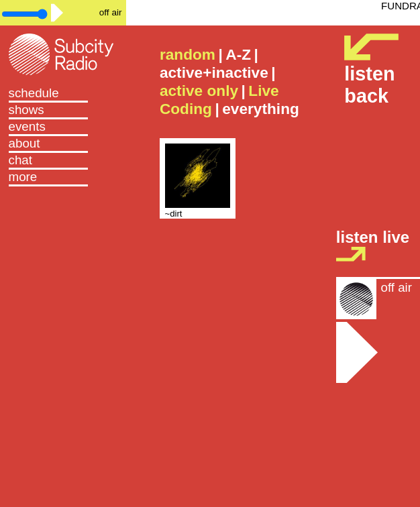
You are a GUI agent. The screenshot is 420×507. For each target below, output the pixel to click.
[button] (63, 178)
